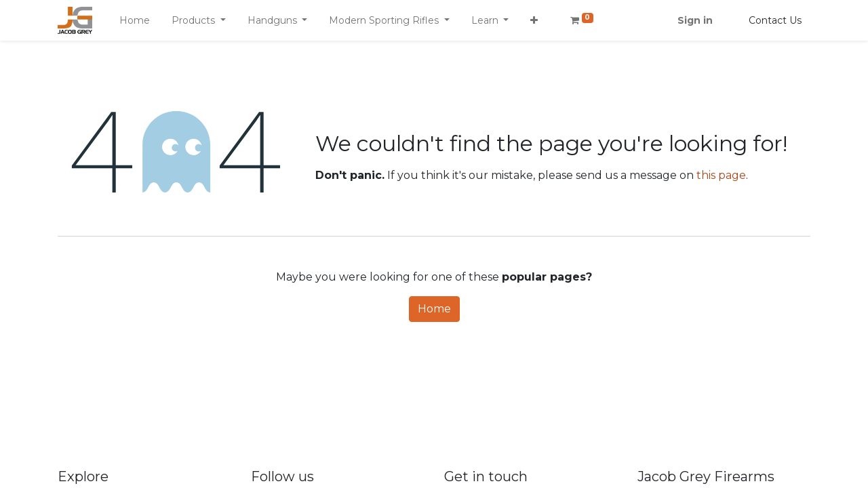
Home (434, 309)
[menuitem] (135, 21)
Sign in (695, 20)
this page (721, 175)
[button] (534, 21)
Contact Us (775, 20)
